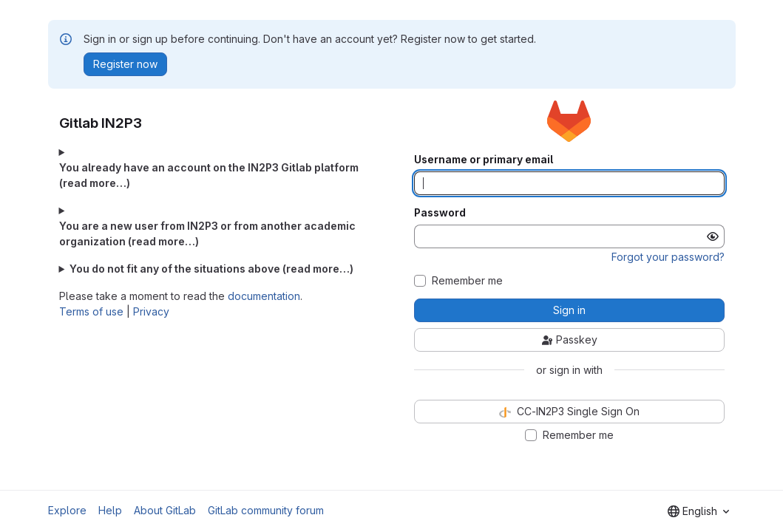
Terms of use (91, 311)
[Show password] (713, 236)
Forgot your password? (668, 257)
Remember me (467, 281)
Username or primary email (484, 160)
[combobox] (698, 511)
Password (440, 213)
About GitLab (165, 510)
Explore (67, 510)
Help (110, 510)
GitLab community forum (266, 510)
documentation (264, 296)
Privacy (151, 311)
